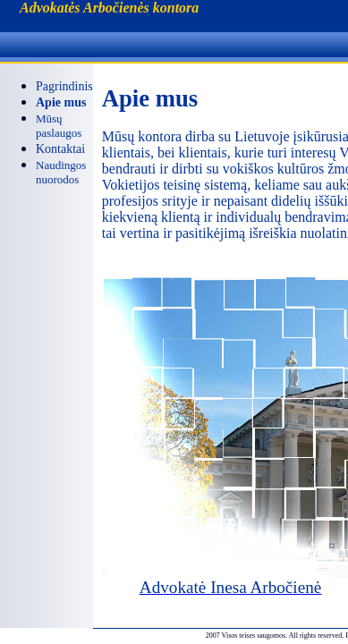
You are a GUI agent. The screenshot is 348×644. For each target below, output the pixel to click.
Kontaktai (60, 149)
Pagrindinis (64, 86)
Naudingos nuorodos (61, 172)
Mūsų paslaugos (59, 126)
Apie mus (61, 102)
